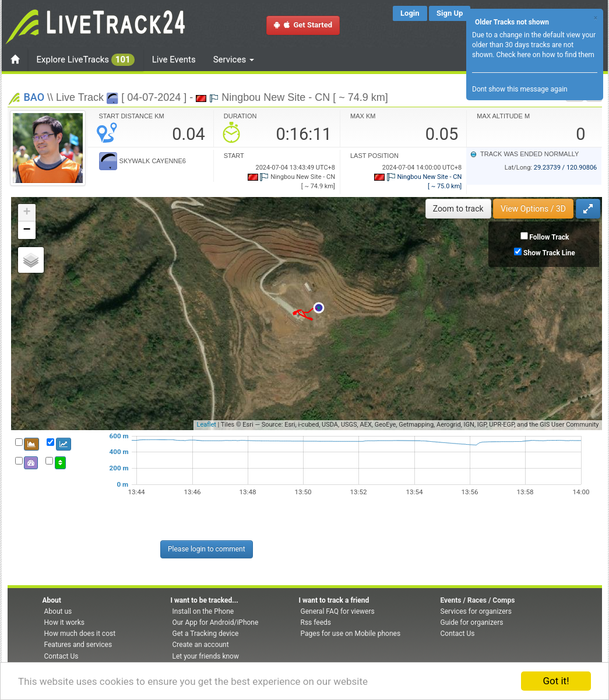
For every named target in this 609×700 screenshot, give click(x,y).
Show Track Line (549, 253)
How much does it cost (80, 634)
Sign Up (450, 13)
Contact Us (61, 656)
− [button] (27, 230)
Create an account (201, 645)
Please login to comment (207, 549)
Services (234, 59)
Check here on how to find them (545, 55)
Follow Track (549, 237)
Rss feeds (316, 622)
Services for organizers (476, 611)
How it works (64, 622)
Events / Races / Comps (478, 600)
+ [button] (27, 213)
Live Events (174, 59)
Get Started (303, 25)
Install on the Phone (203, 611)
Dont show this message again (520, 89)
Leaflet (206, 425)
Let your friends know (206, 656)
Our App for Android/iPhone (216, 622)
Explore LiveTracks (86, 60)
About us (58, 611)
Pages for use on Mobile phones (351, 634)
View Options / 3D (533, 209)
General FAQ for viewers (338, 611)
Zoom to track (458, 209)
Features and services (78, 645)
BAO (34, 97)
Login (410, 13)
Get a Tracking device (206, 634)
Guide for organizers (472, 622)
